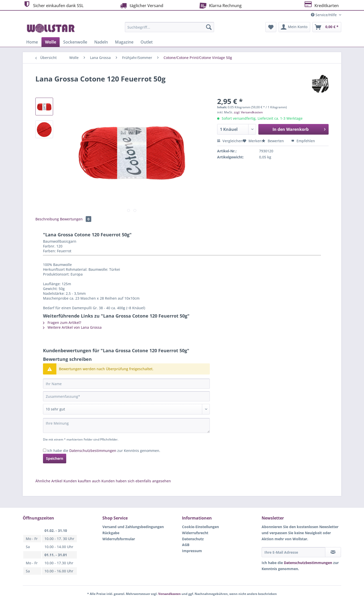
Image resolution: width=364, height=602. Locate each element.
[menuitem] (169, 29)
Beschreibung (47, 219)
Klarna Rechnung (220, 5)
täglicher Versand (141, 5)
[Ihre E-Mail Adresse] (293, 552)
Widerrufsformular (119, 539)
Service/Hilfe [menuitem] (324, 15)
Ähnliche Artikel (49, 481)
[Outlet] (147, 42)
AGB (186, 545)
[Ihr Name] (126, 384)
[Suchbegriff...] (169, 27)
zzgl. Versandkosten (248, 112)
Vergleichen (230, 141)
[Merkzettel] (271, 27)
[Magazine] (124, 42)
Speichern (55, 458)
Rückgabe (111, 533)
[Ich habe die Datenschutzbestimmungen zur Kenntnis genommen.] (45, 450)
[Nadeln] (101, 42)
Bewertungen (76, 219)
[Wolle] (51, 42)
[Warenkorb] (327, 27)
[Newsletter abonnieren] (333, 552)
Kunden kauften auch (82, 481)
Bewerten (273, 141)
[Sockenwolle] (75, 42)
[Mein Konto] (294, 27)
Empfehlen (303, 141)
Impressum (192, 551)
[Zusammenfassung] (126, 396)
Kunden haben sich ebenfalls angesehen (136, 481)
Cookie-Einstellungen (200, 527)
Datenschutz (193, 539)
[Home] (32, 42)
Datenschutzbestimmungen (93, 451)
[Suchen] (209, 27)
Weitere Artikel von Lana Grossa (72, 327)
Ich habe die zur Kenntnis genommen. (104, 451)
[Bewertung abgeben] (126, 409)
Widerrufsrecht (195, 533)
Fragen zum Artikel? (62, 323)
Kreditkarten (321, 5)
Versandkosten (169, 594)
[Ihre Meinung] (126, 425)
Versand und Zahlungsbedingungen (133, 527)
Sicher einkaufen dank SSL (53, 5)
